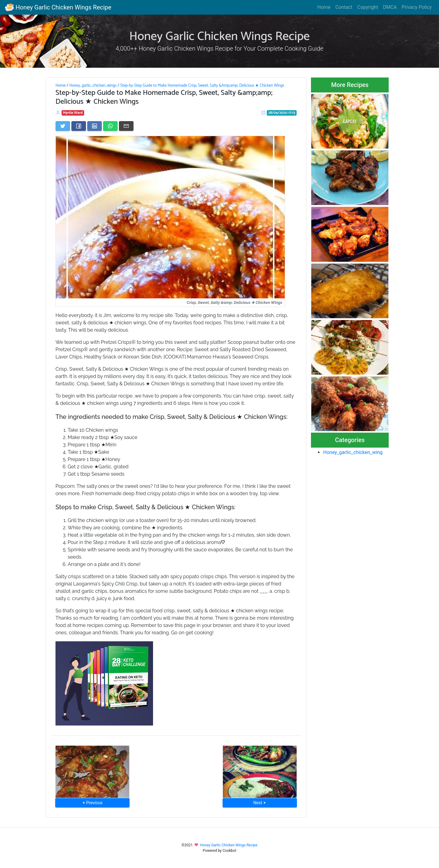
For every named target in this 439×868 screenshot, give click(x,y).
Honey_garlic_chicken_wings (93, 85)
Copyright (368, 7)
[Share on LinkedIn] (95, 126)
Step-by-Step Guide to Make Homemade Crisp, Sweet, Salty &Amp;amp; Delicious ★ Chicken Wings (202, 85)
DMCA (390, 7)
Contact (344, 7)
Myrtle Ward (73, 113)
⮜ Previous (92, 803)
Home (324, 7)
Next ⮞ (260, 803)
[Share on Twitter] (63, 126)
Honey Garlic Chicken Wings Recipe (58, 7)
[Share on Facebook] (79, 126)
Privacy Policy (417, 7)
